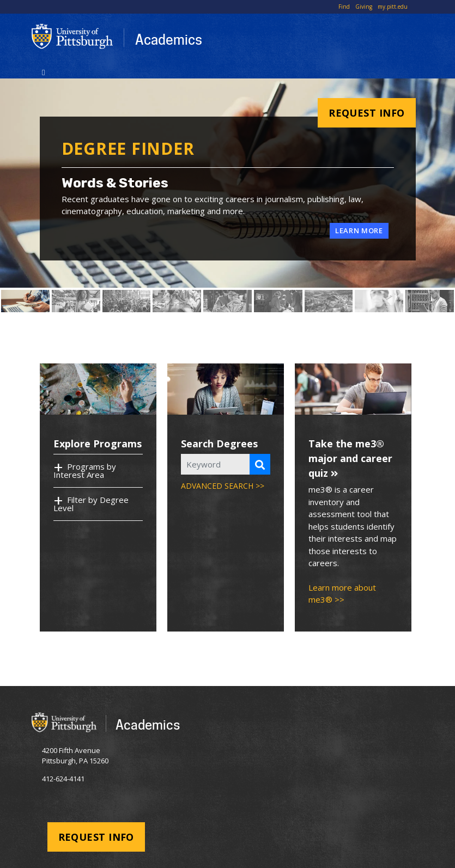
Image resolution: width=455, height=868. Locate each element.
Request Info (366, 113)
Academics (169, 39)
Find (344, 7)
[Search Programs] (260, 464)
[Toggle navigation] (44, 71)
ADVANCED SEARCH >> (223, 486)
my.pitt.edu (393, 7)
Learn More (359, 230)
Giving (364, 7)
